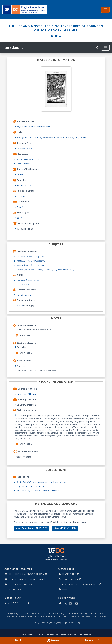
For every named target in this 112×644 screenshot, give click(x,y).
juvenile (20, 305)
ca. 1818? (21, 196)
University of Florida (26, 394)
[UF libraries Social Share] (97, 47)
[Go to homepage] (53, 640)
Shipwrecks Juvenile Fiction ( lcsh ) (30, 265)
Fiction (24, 284)
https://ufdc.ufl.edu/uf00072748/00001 (34, 127)
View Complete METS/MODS (32, 528)
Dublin (20, 174)
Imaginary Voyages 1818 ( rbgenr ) (31, 261)
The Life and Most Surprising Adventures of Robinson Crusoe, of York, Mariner (52, 138)
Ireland (20, 295)
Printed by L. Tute (25, 185)
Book (19, 218)
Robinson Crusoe (25, 148)
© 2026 (56, 634)
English (20, 207)
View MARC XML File (65, 528)
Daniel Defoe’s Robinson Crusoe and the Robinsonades (42, 482)
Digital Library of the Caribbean (30, 486)
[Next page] (92, 640)
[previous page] (17, 640)
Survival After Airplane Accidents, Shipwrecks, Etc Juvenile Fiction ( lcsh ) (45, 269)
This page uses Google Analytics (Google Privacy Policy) (56, 623)
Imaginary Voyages (28, 280)
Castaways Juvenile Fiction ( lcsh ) (30, 257)
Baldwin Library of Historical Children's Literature (38, 491)
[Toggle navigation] (105, 10)
